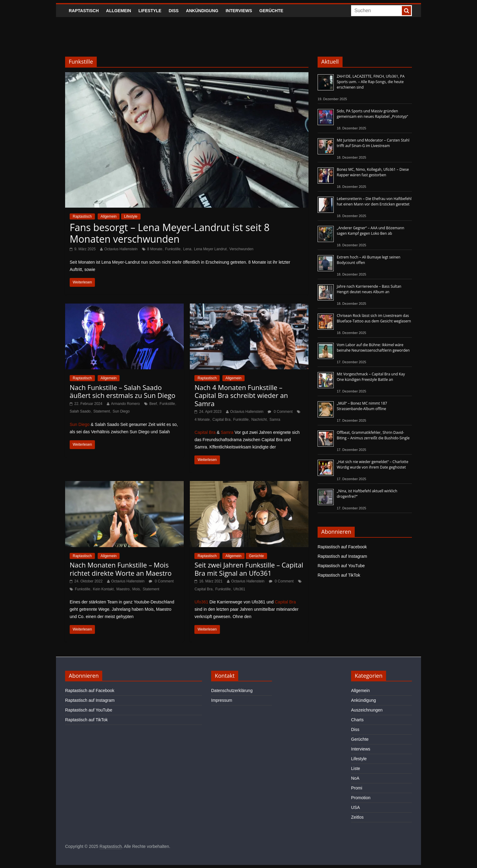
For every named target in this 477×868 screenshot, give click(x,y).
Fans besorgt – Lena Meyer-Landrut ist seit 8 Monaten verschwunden (170, 233)
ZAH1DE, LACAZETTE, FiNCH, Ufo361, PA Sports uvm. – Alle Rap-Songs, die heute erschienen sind (371, 82)
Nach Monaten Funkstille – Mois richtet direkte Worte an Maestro (121, 569)
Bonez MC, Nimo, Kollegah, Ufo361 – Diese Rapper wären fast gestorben (373, 172)
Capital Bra (221, 420)
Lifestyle (150, 11)
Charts (357, 720)
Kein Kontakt (103, 589)
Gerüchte (272, 11)
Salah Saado (80, 411)
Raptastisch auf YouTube (341, 566)
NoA (355, 778)
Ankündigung (202, 11)
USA (355, 807)
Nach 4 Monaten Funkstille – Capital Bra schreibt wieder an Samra (241, 395)
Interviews (239, 11)
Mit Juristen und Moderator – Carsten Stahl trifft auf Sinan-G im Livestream (373, 143)
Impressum (222, 700)
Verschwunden (241, 249)
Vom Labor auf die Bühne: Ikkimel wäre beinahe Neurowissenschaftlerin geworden (373, 348)
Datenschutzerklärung (232, 691)
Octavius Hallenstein (121, 249)
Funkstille (173, 249)
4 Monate (202, 420)
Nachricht (259, 420)
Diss (174, 11)
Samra (275, 420)
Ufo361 (239, 589)
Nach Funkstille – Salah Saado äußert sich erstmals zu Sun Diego (122, 391)
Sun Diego (121, 411)
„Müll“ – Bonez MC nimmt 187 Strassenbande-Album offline (362, 406)
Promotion (361, 798)
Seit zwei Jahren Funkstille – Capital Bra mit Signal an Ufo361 (249, 569)
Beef (153, 404)
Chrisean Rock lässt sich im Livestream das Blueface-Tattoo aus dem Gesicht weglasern (374, 318)
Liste (356, 768)
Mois (136, 589)
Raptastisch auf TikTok (339, 575)
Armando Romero (125, 404)
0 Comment (280, 412)
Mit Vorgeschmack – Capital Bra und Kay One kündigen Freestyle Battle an (371, 377)
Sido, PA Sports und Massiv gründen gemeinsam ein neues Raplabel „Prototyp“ (372, 114)
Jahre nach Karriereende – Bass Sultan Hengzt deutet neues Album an (369, 289)
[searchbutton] (406, 11)
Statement (102, 411)
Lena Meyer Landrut (210, 249)
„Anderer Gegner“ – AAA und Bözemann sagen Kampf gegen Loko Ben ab (371, 231)
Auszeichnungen (367, 710)
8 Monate (155, 249)
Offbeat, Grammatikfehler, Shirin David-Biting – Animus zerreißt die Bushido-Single (373, 435)
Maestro (123, 589)
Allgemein (119, 11)
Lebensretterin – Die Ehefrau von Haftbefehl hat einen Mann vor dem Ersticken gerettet (374, 201)
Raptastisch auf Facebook (342, 547)
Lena (187, 249)
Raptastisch (84, 11)
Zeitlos (357, 817)
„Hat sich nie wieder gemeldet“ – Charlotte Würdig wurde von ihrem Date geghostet (373, 464)
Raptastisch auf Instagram (342, 556)
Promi (357, 788)
